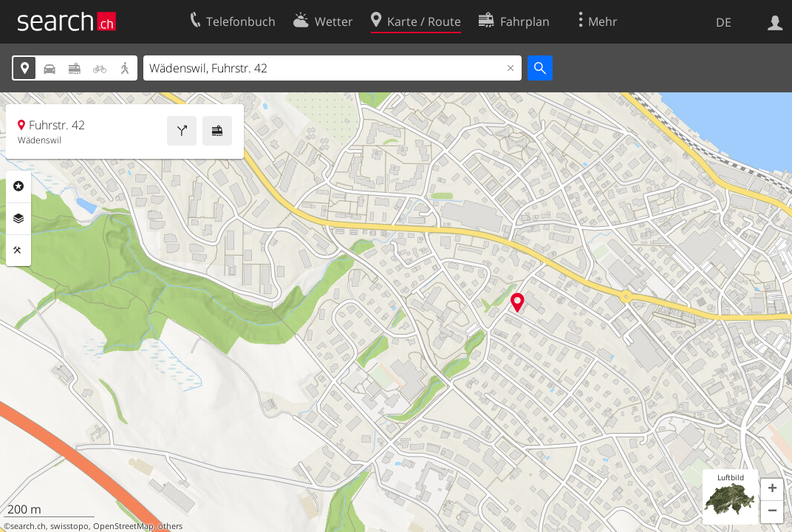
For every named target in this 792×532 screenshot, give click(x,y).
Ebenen (18, 219)
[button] (772, 490)
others (170, 526)
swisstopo (69, 526)
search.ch (28, 526)
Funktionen (18, 250)
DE (724, 22)
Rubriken (18, 186)
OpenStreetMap (123, 526)
